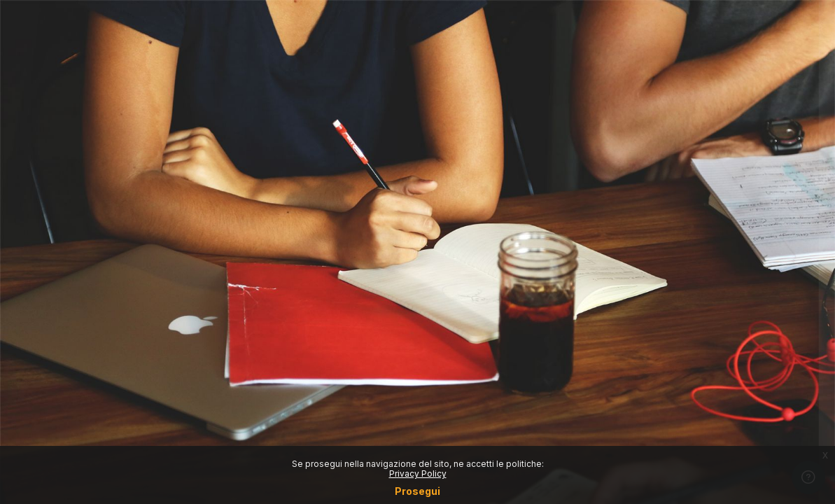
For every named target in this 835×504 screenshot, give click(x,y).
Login (688, 353)
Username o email (606, 182)
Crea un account (688, 437)
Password (587, 250)
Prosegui (417, 491)
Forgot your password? (770, 315)
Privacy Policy (418, 474)
